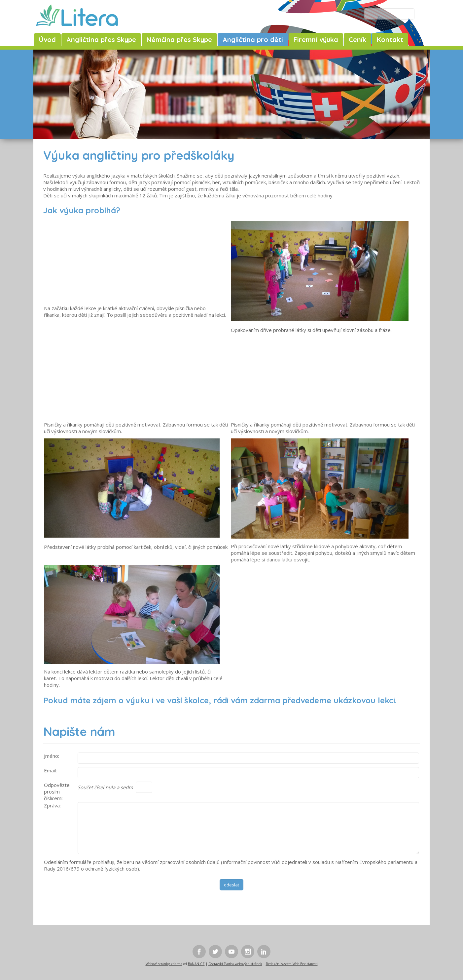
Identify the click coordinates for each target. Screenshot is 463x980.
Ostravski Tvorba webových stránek (235, 964)
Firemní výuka (316, 40)
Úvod (47, 40)
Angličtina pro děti (253, 40)
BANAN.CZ (196, 964)
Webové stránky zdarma (164, 964)
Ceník (357, 40)
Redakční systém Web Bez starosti (292, 964)
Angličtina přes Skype (101, 40)
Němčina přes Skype (179, 40)
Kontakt (390, 40)
